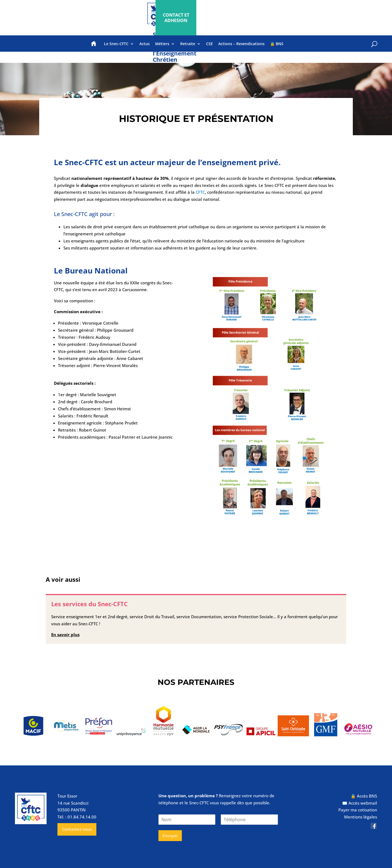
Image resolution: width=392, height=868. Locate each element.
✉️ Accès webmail (360, 803)
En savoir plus (65, 635)
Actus (145, 44)
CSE (209, 44)
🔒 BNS (277, 44)
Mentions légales (361, 817)
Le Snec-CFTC (116, 44)
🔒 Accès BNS (364, 796)
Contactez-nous (77, 829)
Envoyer (170, 836)
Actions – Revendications (241, 44)
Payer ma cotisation (358, 810)
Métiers (162, 44)
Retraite (188, 44)
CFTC (200, 192)
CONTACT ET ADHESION (333, 18)
